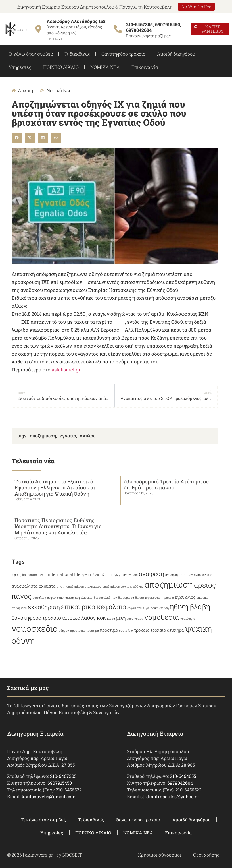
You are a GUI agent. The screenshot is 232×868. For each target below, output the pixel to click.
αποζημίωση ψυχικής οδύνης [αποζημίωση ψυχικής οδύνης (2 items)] (123, 586)
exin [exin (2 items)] (43, 575)
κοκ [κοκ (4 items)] (101, 618)
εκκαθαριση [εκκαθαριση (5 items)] (44, 607)
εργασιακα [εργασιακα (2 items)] (134, 608)
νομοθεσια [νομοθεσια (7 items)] (162, 617)
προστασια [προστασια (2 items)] (77, 631)
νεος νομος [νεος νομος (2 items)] (135, 619)
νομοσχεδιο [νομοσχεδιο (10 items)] (35, 628)
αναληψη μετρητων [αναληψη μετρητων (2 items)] (179, 575)
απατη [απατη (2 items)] (61, 586)
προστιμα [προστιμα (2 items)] (92, 631)
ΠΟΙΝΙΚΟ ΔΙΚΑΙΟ (61, 67)
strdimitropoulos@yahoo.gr (170, 796)
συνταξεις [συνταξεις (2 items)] (126, 631)
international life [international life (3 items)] (64, 574)
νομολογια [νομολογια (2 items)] (188, 619)
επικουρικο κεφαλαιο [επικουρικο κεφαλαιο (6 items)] (94, 607)
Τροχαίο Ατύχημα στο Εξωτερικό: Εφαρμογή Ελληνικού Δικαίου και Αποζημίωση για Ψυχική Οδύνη (55, 488)
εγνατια (68, 436)
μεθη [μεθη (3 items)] (121, 618)
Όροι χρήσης (206, 855)
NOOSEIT (72, 855)
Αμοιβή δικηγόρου (176, 54)
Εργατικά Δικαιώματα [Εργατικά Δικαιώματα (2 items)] (97, 575)
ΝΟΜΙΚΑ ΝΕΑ (105, 67)
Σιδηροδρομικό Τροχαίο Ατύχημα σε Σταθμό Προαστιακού (166, 485)
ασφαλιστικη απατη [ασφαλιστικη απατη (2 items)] (60, 598)
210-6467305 (63, 776)
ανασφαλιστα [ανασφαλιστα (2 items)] (203, 575)
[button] (17, 138)
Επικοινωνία (145, 67)
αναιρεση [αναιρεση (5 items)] (151, 574)
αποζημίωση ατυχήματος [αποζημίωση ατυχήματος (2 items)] (84, 586)
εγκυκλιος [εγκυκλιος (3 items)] (185, 597)
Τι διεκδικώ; (77, 54)
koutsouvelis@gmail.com (49, 796)
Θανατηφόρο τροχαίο (123, 54)
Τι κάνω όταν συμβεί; (31, 54)
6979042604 (180, 783)
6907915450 (60, 783)
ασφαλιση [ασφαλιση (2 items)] (39, 598)
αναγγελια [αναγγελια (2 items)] (130, 575)
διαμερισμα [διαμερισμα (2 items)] (126, 598)
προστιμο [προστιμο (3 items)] (109, 630)
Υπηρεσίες (20, 67)
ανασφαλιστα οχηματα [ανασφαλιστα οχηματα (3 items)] (34, 586)
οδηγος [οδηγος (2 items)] (64, 631)
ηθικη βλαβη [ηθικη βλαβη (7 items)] (190, 606)
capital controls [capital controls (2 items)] (28, 575)
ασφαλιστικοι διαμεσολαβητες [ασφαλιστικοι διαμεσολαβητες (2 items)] (96, 598)
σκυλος (88, 436)
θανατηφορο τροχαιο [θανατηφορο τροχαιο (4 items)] (36, 618)
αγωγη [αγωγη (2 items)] (117, 575)
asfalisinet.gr (66, 370)
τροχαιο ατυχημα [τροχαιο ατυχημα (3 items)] (167, 630)
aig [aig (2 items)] (14, 575)
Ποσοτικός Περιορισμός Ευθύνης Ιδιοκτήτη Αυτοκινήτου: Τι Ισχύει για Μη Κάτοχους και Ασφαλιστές (58, 526)
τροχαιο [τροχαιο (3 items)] (142, 630)
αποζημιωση (43, 436)
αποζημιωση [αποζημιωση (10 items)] (169, 584)
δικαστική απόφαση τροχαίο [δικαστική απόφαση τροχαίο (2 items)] (154, 598)
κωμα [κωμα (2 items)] (111, 619)
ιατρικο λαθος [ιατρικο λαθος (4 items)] (79, 618)
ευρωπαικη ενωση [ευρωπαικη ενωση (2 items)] (156, 608)
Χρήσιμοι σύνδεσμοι (160, 855)
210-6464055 (183, 776)
